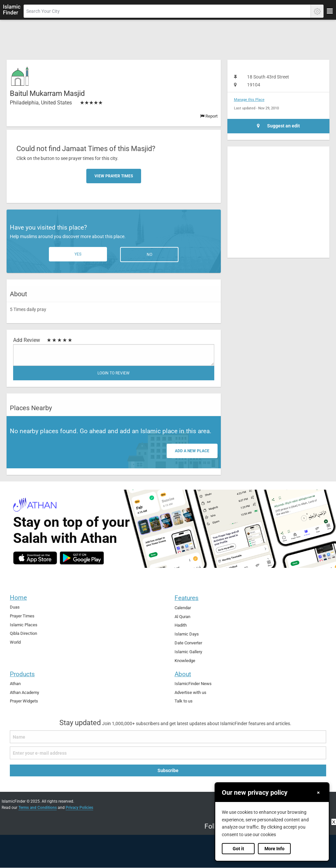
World (15, 642)
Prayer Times (22, 616)
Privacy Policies (79, 808)
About (183, 674)
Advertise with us (190, 692)
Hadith (181, 625)
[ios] (35, 558)
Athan (15, 684)
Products (22, 674)
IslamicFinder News (193, 684)
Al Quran (182, 617)
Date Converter (188, 643)
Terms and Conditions (38, 808)
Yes (78, 254)
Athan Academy (24, 692)
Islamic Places (24, 625)
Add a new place (192, 451)
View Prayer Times (114, 176)
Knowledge (185, 661)
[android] (82, 558)
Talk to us (184, 701)
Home (18, 598)
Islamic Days (187, 634)
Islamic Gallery (188, 652)
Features (187, 598)
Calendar (183, 608)
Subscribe (168, 770)
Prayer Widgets (24, 701)
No (149, 255)
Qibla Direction (23, 633)
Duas (15, 607)
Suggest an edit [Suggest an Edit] (278, 126)
